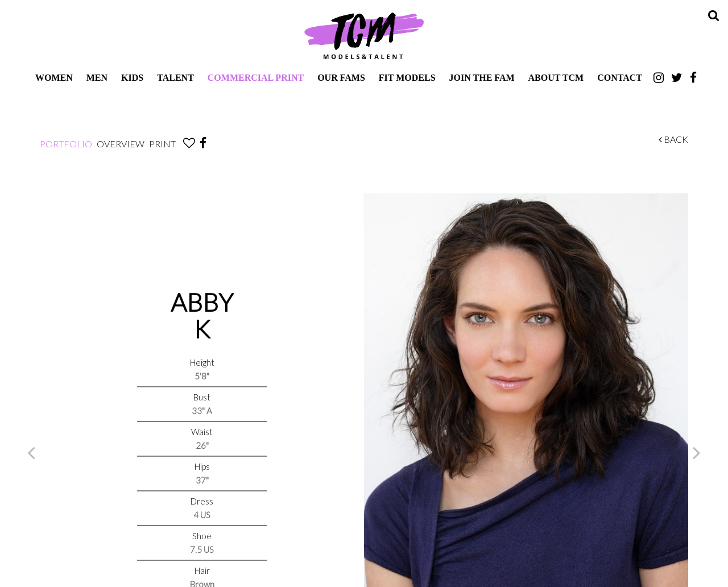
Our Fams (341, 78)
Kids (132, 78)
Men (97, 78)
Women (54, 78)
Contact (620, 78)
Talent (175, 78)
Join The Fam (482, 78)
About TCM (556, 78)
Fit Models (407, 78)
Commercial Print (256, 78)
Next (697, 452)
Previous (31, 452)
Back (673, 139)
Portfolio (66, 144)
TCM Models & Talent (364, 35)
